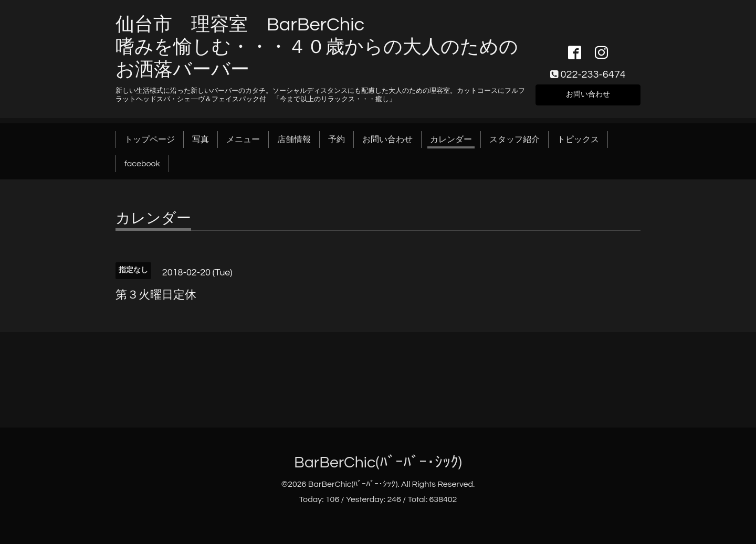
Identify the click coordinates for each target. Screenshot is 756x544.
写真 (201, 140)
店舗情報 (294, 140)
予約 (337, 140)
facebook (142, 164)
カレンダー (451, 140)
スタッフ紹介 (514, 140)
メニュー (243, 140)
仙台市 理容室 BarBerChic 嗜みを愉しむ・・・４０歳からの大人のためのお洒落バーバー (317, 47)
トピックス (578, 140)
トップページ (150, 140)
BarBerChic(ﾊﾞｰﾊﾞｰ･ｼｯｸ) (378, 462)
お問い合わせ (588, 93)
